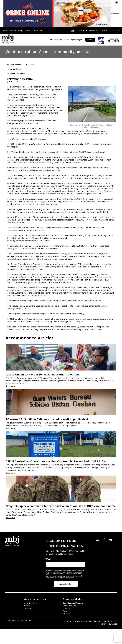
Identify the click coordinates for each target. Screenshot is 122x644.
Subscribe (90, 40)
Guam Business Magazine (73, 606)
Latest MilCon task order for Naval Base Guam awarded (43, 375)
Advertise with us (31, 606)
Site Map (97, 624)
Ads (79, 31)
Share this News (17, 74)
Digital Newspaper (77, 40)
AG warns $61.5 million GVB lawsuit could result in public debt (47, 421)
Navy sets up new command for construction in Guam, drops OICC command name (61, 509)
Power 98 (66, 611)
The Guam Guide (69, 609)
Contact (27, 609)
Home (51, 40)
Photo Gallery (64, 40)
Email (49, 562)
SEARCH (104, 31)
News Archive (94, 31)
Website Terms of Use (84, 624)
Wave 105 (67, 614)
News (56, 40)
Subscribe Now (66, 587)
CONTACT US (114, 31)
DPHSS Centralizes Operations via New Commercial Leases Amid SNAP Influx (56, 464)
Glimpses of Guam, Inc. (23, 624)
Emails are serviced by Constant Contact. (62, 581)
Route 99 (66, 617)
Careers (72, 624)
